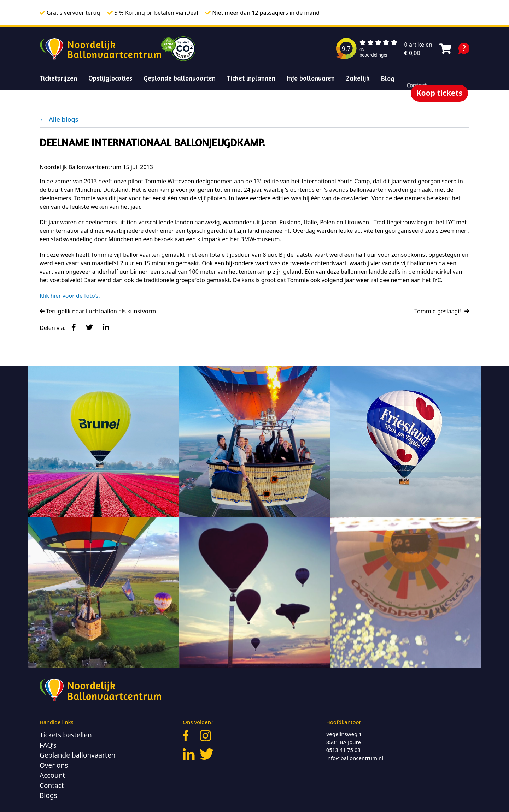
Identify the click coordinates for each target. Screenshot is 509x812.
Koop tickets (439, 93)
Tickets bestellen (66, 735)
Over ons (54, 765)
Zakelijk (358, 80)
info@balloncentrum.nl (355, 758)
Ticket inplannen (251, 78)
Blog (388, 93)
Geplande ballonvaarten (180, 78)
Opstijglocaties (110, 78)
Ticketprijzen (58, 78)
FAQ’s (48, 745)
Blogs (48, 795)
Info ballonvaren (311, 78)
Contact (52, 786)
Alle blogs (59, 119)
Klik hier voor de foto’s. (70, 296)
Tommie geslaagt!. (442, 311)
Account (52, 775)
